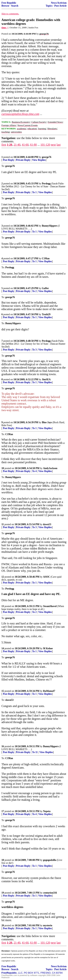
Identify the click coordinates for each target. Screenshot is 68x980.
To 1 (34, 192)
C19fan (46, 258)
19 (3, 893)
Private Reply (23, 160)
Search (15, 6)
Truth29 (46, 314)
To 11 (35, 752)
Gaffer (45, 288)
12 (3, 577)
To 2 (34, 291)
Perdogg (46, 184)
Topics (49, 6)
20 (3, 925)
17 (3, 811)
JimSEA (46, 379)
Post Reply (9, 160)
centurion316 (50, 893)
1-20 (10, 145)
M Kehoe (48, 648)
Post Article (60, 6)
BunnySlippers (50, 226)
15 (3, 691)
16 (3, 746)
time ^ (5, 28)
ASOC (47, 577)
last (59, 145)
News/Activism (59, 3)
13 (3, 606)
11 (3, 524)
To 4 (34, 471)
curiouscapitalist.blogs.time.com (20, 114)
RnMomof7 (49, 691)
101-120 (45, 145)
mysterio (48, 925)
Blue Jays (47, 422)
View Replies (39, 160)
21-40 (17, 145)
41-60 (25, 145)
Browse (5, 6)
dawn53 (47, 524)
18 (3, 860)
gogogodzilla (50, 860)
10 (3, 468)
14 (3, 648)
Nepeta (47, 811)
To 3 (34, 350)
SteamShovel (50, 606)
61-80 (33, 145)
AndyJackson (50, 468)
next (53, 145)
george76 (47, 157)
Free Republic (9, 3)
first (4, 145)
